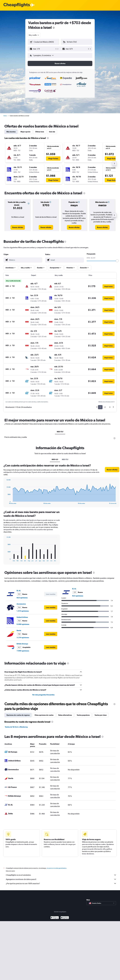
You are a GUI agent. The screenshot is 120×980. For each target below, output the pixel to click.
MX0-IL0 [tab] (55, 459)
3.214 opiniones (23, 638)
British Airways (22, 644)
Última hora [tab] (40, 132)
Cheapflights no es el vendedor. (61, 875)
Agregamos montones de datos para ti (61, 879)
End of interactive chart (5, 502)
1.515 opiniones (23, 611)
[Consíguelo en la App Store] (65, 918)
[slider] (117, 261)
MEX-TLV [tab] (60, 432)
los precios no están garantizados (57, 868)
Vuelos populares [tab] (83, 715)
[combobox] (34, 35)
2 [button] (105, 407)
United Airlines (22, 617)
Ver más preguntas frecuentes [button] (43, 695)
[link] (18, 227)
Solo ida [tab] (52, 132)
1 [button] (100, 407)
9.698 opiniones (23, 624)
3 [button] (110, 407)
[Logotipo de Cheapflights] (17, 5)
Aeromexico (21, 604)
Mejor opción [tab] (25, 132)
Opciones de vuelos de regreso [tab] (18, 715)
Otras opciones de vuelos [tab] (44, 715)
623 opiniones (22, 598)
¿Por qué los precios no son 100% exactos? (61, 883)
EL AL (19, 591)
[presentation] (54, 28)
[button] (42, 49)
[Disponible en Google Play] (55, 918)
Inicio (5, 116)
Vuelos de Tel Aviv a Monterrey (16, 727)
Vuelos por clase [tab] (101, 715)
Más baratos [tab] (11, 132)
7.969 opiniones (23, 651)
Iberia (19, 630)
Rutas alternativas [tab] (65, 715)
